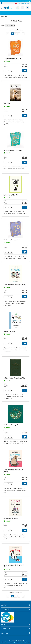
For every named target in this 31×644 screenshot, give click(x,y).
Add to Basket (25, 71)
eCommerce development (8, 642)
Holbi (16, 642)
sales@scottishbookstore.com (2, 3)
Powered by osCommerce (24, 642)
